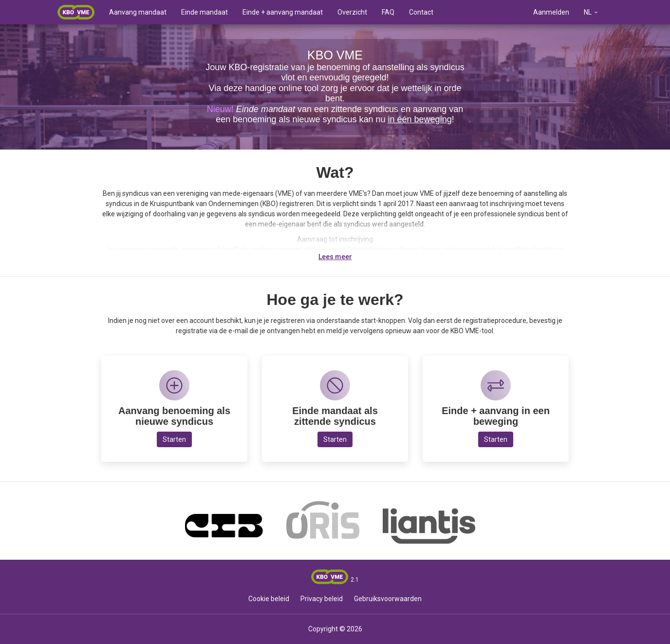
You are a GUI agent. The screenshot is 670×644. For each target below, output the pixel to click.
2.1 (355, 580)
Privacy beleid (322, 599)
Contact (421, 12)
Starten (174, 439)
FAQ (388, 12)
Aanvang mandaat (138, 12)
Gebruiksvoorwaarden (388, 599)
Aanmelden (551, 12)
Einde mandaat (205, 12)
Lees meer (335, 257)
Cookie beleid (269, 599)
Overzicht (352, 12)
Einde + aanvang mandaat (283, 12)
